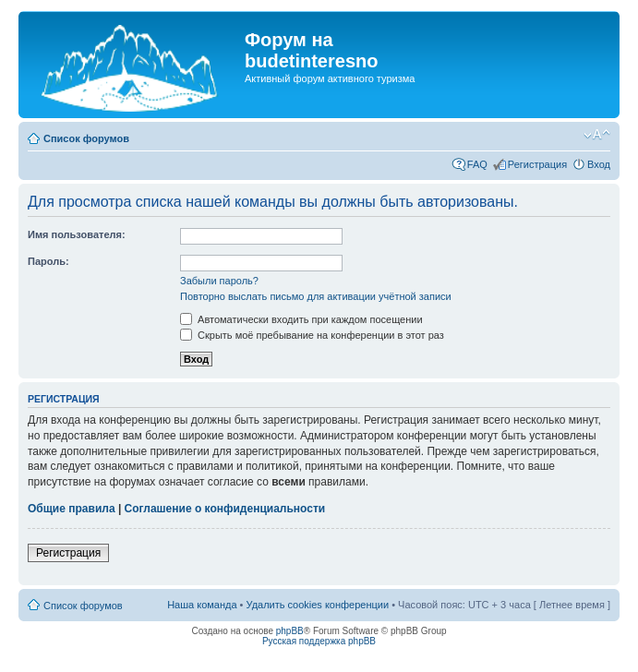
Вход (599, 164)
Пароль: (48, 261)
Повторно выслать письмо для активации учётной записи (316, 296)
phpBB (290, 631)
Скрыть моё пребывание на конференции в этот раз (312, 335)
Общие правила (72, 509)
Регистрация (537, 164)
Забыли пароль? (219, 281)
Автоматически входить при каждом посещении (301, 319)
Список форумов (86, 138)
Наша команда (202, 605)
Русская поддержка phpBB (319, 641)
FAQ (477, 164)
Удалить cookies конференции (318, 605)
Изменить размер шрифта (597, 135)
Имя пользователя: (77, 234)
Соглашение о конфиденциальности (225, 509)
